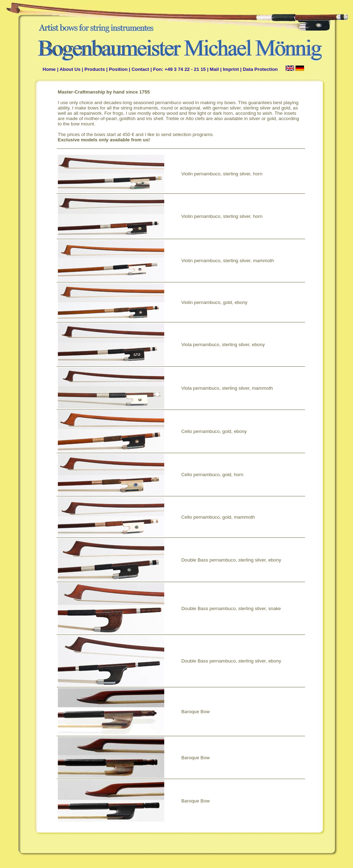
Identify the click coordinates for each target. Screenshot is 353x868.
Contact (140, 69)
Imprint (231, 69)
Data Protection (260, 69)
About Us (70, 69)
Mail (214, 69)
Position (118, 69)
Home (49, 69)
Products (95, 69)
